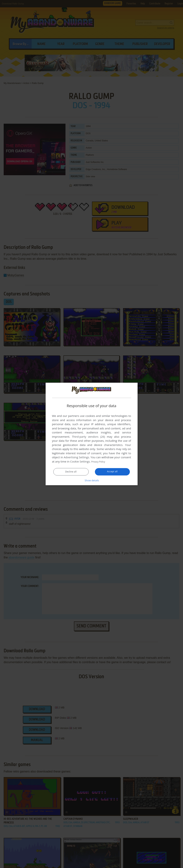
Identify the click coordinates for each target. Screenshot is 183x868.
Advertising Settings (77, 457)
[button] (92, 480)
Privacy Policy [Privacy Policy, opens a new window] (100, 462)
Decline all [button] (71, 472)
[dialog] (92, 434)
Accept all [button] (112, 472)
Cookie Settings (80, 462)
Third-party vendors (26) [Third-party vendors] (88, 437)
